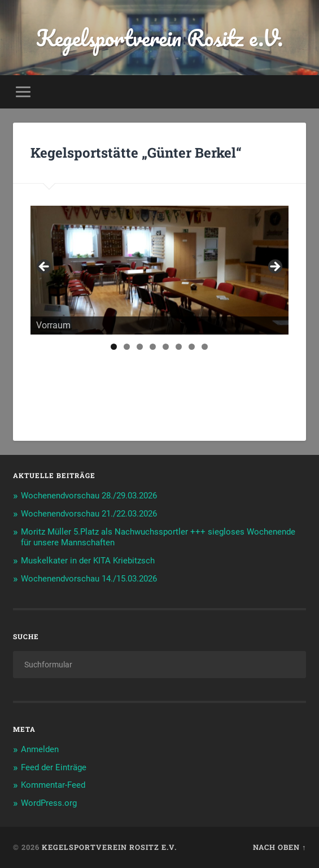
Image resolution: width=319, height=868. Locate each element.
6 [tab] (179, 347)
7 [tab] (192, 347)
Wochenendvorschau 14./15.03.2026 (89, 579)
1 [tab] (114, 347)
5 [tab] (166, 347)
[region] (159, 270)
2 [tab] (127, 347)
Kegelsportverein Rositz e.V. (159, 38)
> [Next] (274, 267)
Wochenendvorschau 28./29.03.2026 (89, 496)
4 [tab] (153, 347)
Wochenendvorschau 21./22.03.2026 (89, 514)
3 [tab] (140, 347)
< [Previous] (45, 267)
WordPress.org (49, 803)
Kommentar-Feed (53, 785)
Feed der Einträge (54, 767)
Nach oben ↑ (279, 847)
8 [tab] (205, 347)
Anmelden (40, 749)
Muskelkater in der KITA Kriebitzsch (88, 561)
